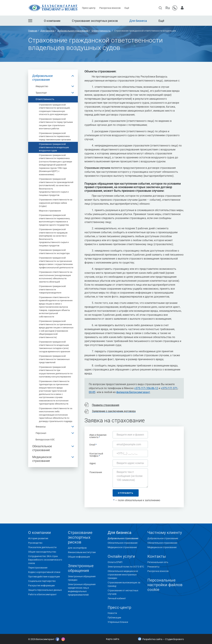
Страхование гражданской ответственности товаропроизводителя (52, 289)
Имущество (42, 86)
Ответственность (45, 99)
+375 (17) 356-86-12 (146, 388)
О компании (52, 21)
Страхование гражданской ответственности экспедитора (54, 252)
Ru (168, 8)
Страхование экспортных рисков (95, 21)
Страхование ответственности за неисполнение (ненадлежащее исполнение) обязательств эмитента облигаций (56, 277)
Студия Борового (174, 639)
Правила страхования (106, 405)
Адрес (93, 463)
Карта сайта (113, 639)
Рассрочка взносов (110, 8)
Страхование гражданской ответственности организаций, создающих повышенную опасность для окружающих (55, 110)
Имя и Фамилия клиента (98, 436)
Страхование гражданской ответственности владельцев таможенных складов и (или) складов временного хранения (54, 347)
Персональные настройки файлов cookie (165, 585)
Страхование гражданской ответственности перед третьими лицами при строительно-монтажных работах (56, 124)
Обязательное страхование (42, 448)
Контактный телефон (96, 455)
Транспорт (41, 93)
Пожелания (96, 472)
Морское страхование (50, 211)
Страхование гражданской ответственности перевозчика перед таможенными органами (55, 136)
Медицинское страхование (42, 459)
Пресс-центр (89, 8)
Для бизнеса (138, 21)
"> (28, 631)
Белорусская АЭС (45, 440)
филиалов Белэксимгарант (133, 392)
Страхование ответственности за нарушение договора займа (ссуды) (56, 203)
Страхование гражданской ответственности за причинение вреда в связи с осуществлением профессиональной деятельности (56, 263)
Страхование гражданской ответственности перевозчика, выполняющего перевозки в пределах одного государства (54, 220)
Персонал (41, 433)
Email (93, 445)
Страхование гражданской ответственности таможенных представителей (54, 359)
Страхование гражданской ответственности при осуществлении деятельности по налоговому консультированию (56, 372)
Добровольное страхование (43, 78)
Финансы (41, 427)
